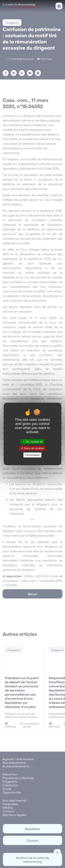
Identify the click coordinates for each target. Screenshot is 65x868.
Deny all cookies (32, 448)
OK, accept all (32, 442)
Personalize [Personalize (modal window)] (32, 455)
